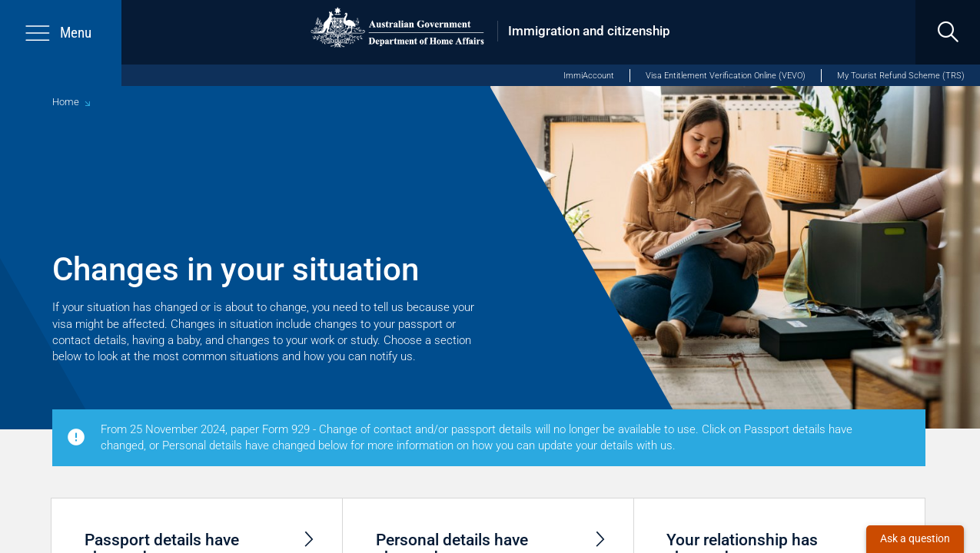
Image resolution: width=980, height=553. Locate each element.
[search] (948, 32)
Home (66, 102)
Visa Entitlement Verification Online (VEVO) (726, 76)
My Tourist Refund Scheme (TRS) (901, 76)
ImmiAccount (589, 76)
